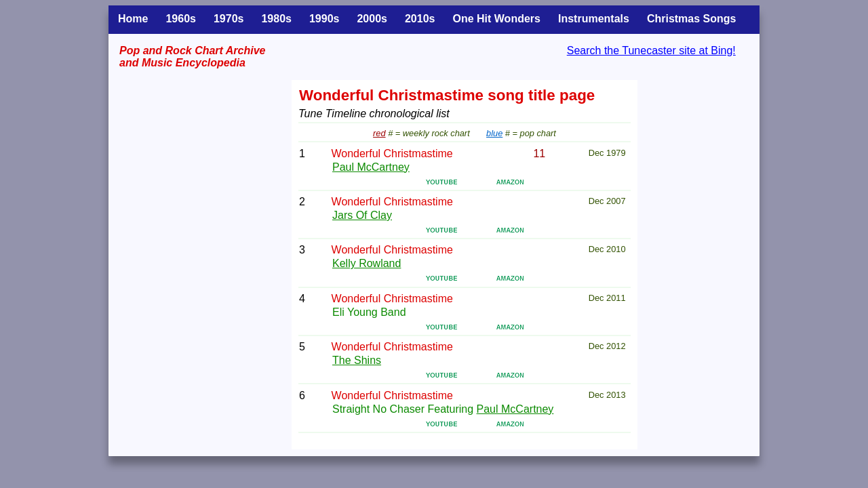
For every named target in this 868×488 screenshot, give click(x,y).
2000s (372, 19)
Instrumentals (594, 19)
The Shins (357, 360)
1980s (276, 19)
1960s (181, 19)
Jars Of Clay (362, 215)
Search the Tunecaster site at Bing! (651, 50)
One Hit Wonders (496, 19)
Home (133, 19)
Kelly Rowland (367, 263)
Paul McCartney (371, 167)
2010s (420, 19)
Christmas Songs (692, 19)
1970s (229, 19)
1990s (324, 19)
